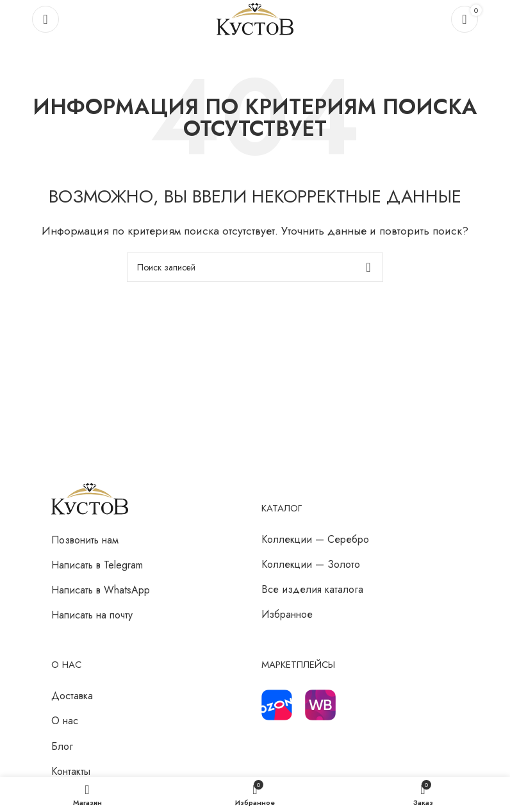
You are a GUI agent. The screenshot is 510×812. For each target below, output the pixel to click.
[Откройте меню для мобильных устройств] (45, 19)
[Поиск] (255, 267)
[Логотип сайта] (255, 18)
